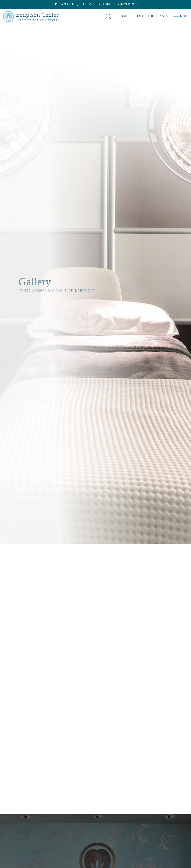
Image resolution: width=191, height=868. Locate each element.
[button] (108, 17)
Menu (184, 16)
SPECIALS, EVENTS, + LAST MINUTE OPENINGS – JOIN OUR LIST (95, 4)
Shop (124, 16)
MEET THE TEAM (152, 16)
